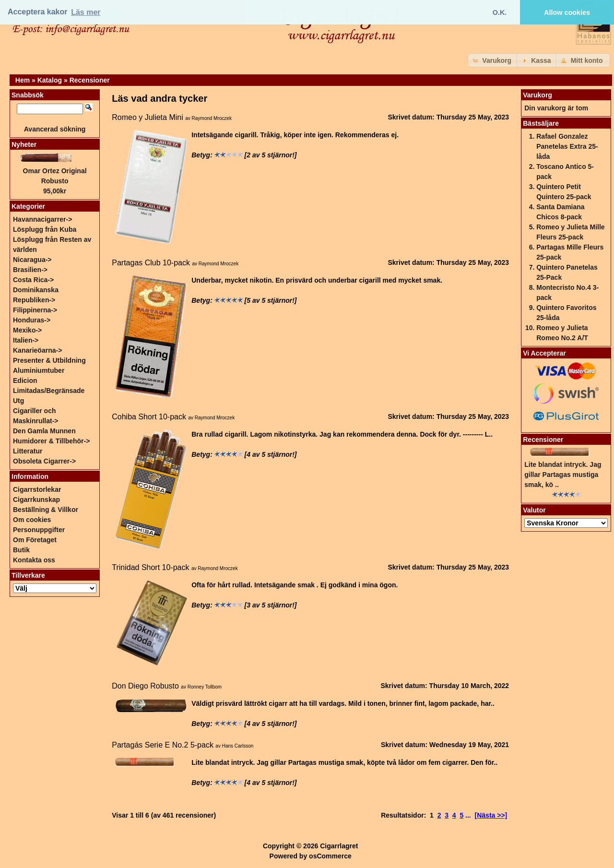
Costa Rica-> (33, 280)
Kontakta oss (34, 560)
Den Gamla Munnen (44, 431)
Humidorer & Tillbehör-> (51, 441)
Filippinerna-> (35, 310)
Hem (23, 80)
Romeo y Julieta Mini (148, 117)
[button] (493, 60)
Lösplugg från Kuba (45, 229)
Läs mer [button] (86, 12)
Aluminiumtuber (39, 370)
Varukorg (537, 95)
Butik (21, 550)
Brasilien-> (30, 270)
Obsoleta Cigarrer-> (44, 461)
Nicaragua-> (32, 260)
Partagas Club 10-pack (151, 263)
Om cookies (32, 520)
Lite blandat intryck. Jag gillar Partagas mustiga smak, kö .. (563, 475)
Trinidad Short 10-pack (150, 567)
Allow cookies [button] (567, 12)
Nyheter (24, 144)
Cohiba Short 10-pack (149, 417)
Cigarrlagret (339, 846)
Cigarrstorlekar (37, 489)
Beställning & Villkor (46, 510)
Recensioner (90, 80)
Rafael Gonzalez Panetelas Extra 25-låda (567, 146)
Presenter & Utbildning (49, 360)
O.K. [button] (500, 12)
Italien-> (26, 340)
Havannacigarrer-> (42, 219)
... (468, 815)
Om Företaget (35, 540)
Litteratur (28, 451)
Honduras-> (32, 320)
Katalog (50, 80)
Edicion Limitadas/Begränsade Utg (49, 391)
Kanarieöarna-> (37, 350)
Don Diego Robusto (145, 686)
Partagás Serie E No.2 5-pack (163, 745)
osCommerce (330, 856)
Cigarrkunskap (36, 499)
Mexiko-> (27, 330)
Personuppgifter (39, 530)
